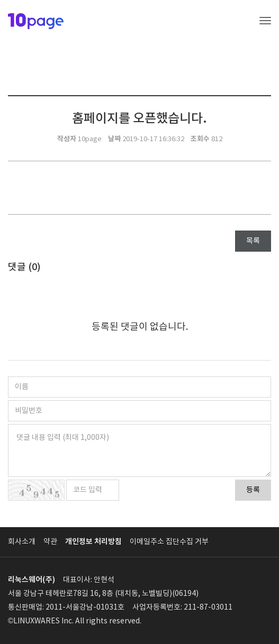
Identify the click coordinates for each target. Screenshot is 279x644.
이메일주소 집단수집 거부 (169, 542)
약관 (50, 542)
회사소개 (22, 542)
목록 (253, 241)
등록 (253, 490)
